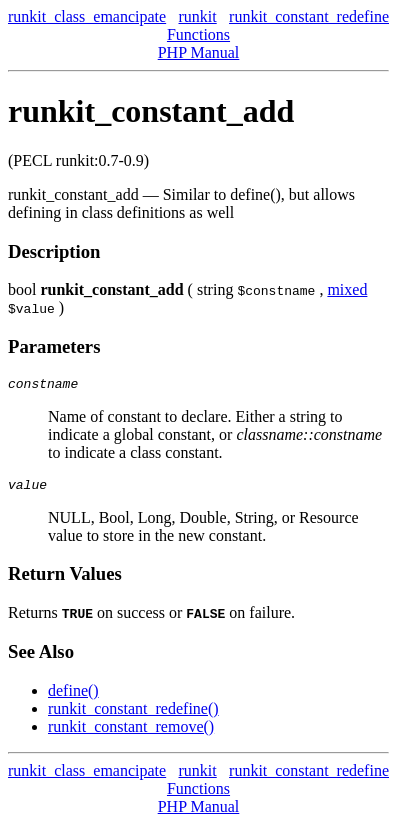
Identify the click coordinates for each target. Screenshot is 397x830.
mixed (347, 289)
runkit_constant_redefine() (133, 714)
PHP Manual (199, 52)
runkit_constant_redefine (309, 16)
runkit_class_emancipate (87, 16)
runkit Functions (198, 25)
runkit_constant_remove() (131, 732)
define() (73, 696)
